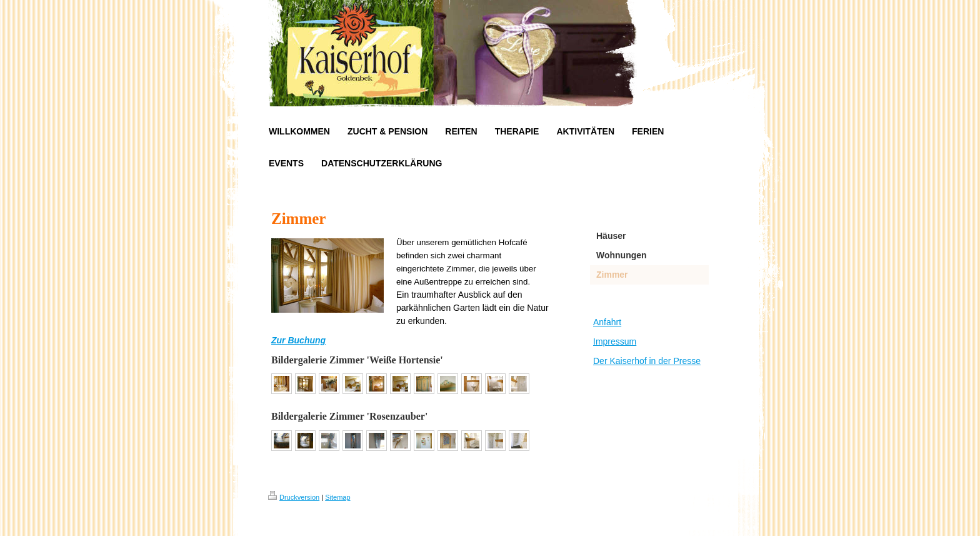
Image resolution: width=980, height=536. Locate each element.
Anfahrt (607, 322)
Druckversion (294, 497)
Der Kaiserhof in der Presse (647, 361)
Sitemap (337, 497)
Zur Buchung (298, 340)
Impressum (615, 341)
